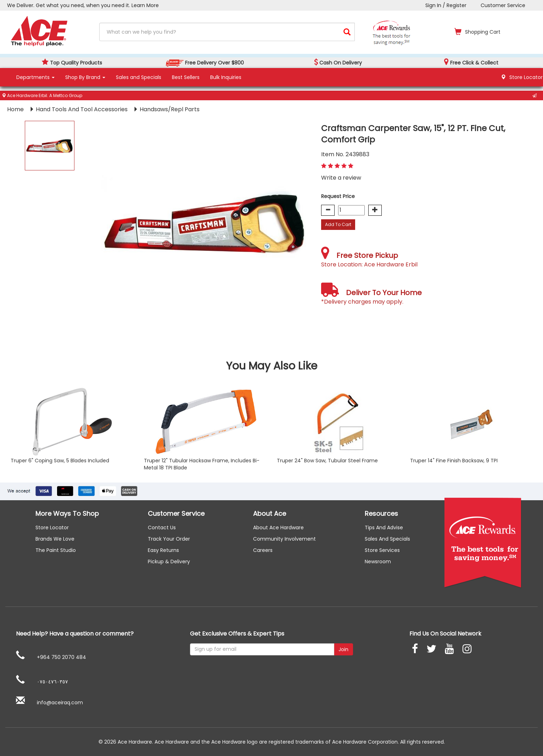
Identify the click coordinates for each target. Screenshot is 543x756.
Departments (35, 77)
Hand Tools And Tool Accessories (82, 109)
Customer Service (503, 5)
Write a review (341, 178)
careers (263, 550)
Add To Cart (338, 224)
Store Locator (52, 527)
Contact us (162, 527)
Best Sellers (186, 77)
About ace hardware (278, 527)
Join (343, 649)
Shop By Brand (85, 77)
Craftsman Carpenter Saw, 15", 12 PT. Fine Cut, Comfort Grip (413, 134)
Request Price (338, 196)
